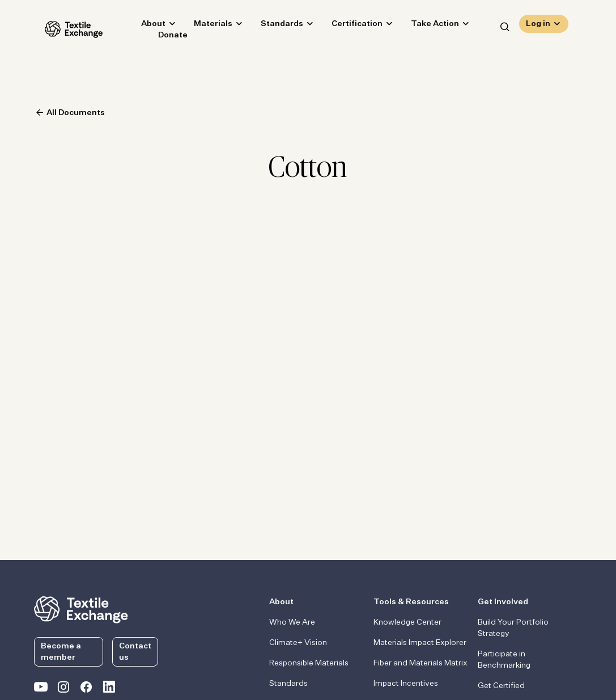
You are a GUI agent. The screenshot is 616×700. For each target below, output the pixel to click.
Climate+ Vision (298, 643)
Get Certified (501, 686)
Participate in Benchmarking (504, 660)
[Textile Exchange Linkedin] (109, 689)
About (143, 26)
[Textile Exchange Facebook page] (86, 689)
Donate (162, 37)
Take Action (424, 26)
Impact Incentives (406, 684)
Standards (271, 26)
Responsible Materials (309, 663)
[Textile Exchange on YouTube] (41, 689)
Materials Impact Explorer (420, 643)
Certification (346, 26)
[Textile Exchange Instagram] (63, 689)
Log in (538, 26)
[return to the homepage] (81, 609)
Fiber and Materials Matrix (420, 663)
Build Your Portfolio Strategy (513, 628)
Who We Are (292, 622)
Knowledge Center (407, 622)
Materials (202, 26)
